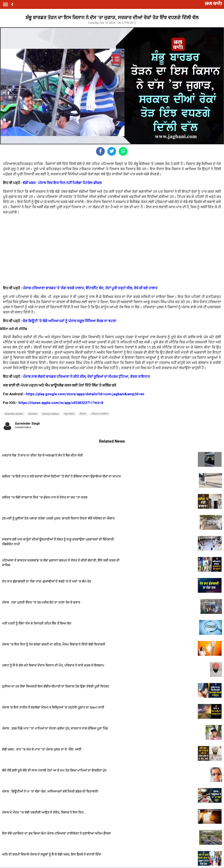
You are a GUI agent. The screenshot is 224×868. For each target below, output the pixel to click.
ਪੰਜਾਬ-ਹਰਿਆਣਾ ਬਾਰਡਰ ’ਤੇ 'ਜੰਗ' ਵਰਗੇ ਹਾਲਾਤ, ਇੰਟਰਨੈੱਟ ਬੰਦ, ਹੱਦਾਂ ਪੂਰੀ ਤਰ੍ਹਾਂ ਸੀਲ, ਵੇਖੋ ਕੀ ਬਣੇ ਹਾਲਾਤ (90, 288)
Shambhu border (14, 414)
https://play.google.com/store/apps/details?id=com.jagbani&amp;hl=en (85, 394)
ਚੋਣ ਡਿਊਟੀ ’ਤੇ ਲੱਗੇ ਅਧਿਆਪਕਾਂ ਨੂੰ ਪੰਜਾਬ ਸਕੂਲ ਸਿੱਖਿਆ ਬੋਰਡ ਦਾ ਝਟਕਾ (69, 321)
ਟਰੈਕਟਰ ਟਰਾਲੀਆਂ (100, 414)
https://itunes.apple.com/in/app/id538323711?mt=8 (61, 403)
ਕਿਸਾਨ (83, 414)
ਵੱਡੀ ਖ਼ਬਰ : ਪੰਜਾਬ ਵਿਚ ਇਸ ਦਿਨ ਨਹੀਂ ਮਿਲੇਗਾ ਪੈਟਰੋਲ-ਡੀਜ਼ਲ (62, 183)
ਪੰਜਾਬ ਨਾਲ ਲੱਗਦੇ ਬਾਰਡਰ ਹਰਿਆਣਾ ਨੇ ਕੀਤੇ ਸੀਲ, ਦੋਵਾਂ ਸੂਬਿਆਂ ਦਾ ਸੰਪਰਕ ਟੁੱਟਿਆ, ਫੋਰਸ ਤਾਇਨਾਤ (86, 377)
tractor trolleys (51, 414)
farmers (33, 414)
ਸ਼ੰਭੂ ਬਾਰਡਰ (69, 414)
